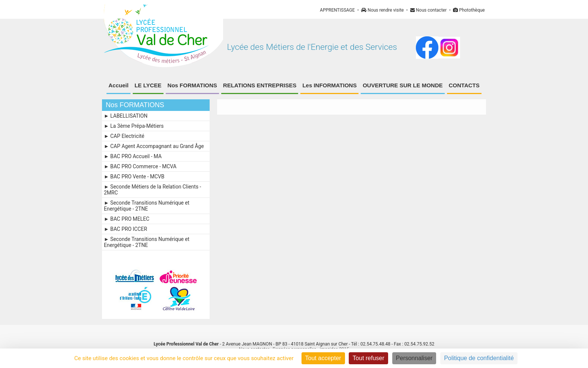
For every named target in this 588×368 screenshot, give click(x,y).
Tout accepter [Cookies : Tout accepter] (323, 358)
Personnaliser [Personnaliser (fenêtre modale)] (414, 358)
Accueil (118, 85)
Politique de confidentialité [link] (479, 358)
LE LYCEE (148, 85)
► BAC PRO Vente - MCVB (134, 177)
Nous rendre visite (382, 10)
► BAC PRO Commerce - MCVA (140, 166)
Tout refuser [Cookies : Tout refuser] (368, 358)
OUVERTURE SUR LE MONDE (403, 85)
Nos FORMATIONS (192, 85)
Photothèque (469, 10)
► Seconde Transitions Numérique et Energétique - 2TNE (147, 206)
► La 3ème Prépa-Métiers (134, 126)
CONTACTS (464, 85)
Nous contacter (428, 10)
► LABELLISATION (126, 116)
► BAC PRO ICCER (125, 229)
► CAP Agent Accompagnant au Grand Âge (154, 146)
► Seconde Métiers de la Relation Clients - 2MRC (152, 190)
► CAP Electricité (124, 136)
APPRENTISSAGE (337, 10)
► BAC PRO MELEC (127, 219)
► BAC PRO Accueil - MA (133, 156)
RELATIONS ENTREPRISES (260, 85)
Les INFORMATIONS (329, 85)
